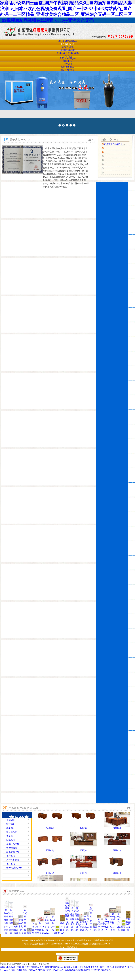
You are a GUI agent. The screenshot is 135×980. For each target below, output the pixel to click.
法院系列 (11, 840)
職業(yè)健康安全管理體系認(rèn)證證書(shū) (67, 916)
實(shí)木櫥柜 (13, 860)
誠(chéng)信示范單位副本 (40, 930)
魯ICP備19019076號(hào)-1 (67, 954)
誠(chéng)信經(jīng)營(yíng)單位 (47, 926)
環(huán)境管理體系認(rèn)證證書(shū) (6, 923)
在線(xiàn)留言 (67, 67)
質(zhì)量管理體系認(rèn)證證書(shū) (11, 923)
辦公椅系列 (12, 832)
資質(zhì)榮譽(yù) (68, 58)
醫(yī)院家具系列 (14, 868)
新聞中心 (67, 61)
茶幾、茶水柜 (13, 844)
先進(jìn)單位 (33, 930)
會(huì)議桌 (12, 848)
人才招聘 (67, 64)
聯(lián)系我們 (68, 70)
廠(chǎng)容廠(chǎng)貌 (67, 53)
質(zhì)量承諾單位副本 (25, 923)
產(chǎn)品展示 (68, 50)
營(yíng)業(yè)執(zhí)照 (53, 926)
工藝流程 (67, 56)
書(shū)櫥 (11, 820)
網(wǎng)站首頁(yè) (68, 41)
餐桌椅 (10, 836)
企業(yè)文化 (67, 47)
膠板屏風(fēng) (13, 852)
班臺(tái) (10, 828)
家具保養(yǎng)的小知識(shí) (117, 144)
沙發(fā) (10, 824)
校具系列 (11, 864)
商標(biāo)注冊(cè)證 (62, 930)
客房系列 (11, 856)
